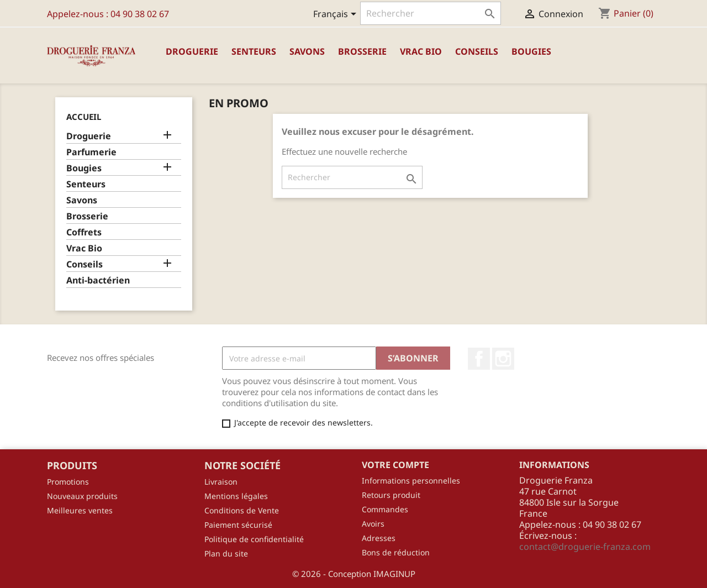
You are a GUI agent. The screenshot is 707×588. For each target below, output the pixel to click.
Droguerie (192, 51)
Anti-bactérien (98, 280)
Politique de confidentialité (254, 539)
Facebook (479, 359)
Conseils (477, 51)
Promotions (68, 482)
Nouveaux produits (82, 496)
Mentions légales (236, 496)
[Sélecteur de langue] (337, 15)
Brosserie (362, 51)
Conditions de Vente (242, 510)
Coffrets (84, 232)
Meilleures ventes (80, 510)
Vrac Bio (421, 51)
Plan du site (226, 553)
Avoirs (373, 524)
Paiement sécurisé (238, 525)
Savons (307, 51)
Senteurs (254, 51)
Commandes (385, 509)
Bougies (531, 51)
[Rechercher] (431, 13)
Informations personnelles (411, 481)
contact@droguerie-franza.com (585, 547)
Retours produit (391, 495)
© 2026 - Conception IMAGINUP (354, 574)
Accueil (84, 117)
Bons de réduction (396, 552)
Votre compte (395, 465)
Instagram (503, 359)
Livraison (221, 482)
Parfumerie (91, 152)
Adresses (379, 538)
